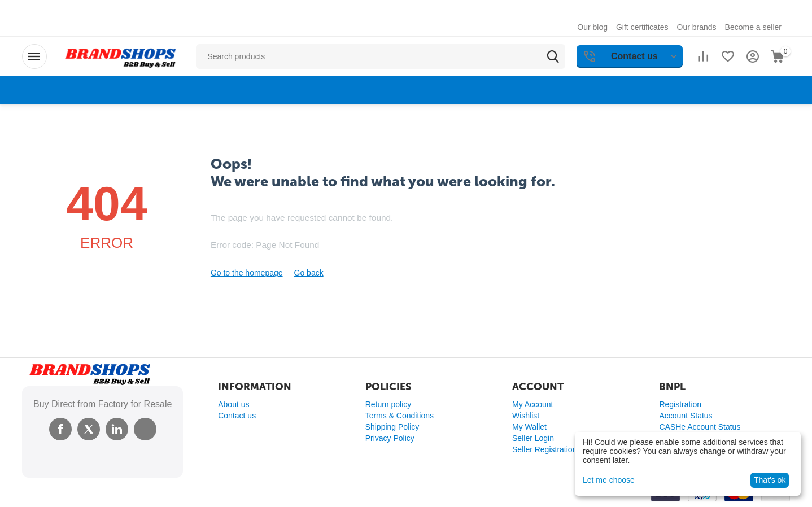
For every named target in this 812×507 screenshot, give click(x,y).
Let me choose (609, 480)
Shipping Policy (392, 427)
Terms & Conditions (400, 416)
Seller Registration (544, 449)
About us (233, 404)
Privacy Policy (390, 438)
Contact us (237, 416)
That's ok (770, 480)
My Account (532, 404)
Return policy (388, 404)
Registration (680, 404)
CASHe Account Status (700, 427)
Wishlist (526, 416)
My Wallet (529, 427)
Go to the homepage (247, 273)
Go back (309, 273)
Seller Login (533, 438)
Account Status (686, 416)
